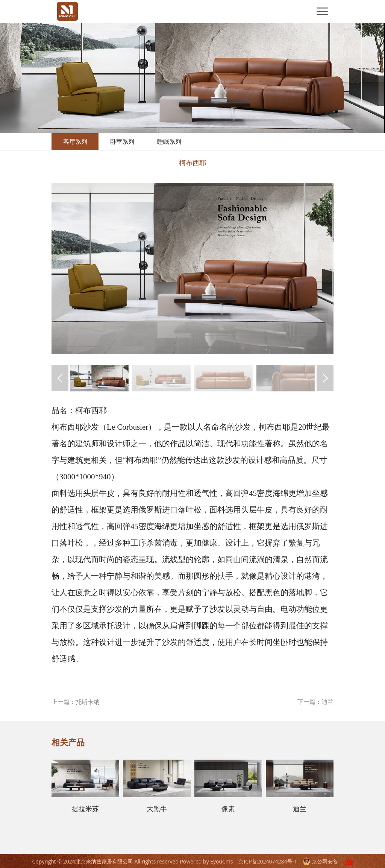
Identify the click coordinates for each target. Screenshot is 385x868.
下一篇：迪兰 (315, 702)
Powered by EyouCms (206, 861)
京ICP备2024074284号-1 (268, 861)
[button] (325, 378)
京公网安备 (321, 861)
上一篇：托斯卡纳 (76, 702)
